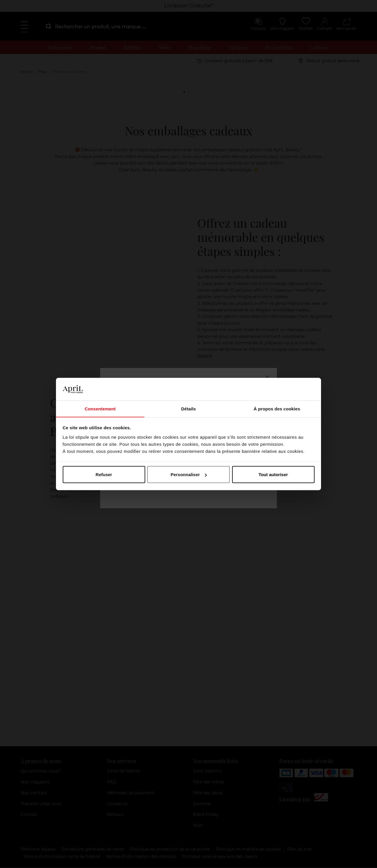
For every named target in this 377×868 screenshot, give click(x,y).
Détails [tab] (188, 408)
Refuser (104, 475)
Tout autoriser (273, 475)
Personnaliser (189, 475)
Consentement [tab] (100, 408)
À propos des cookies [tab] (277, 408)
